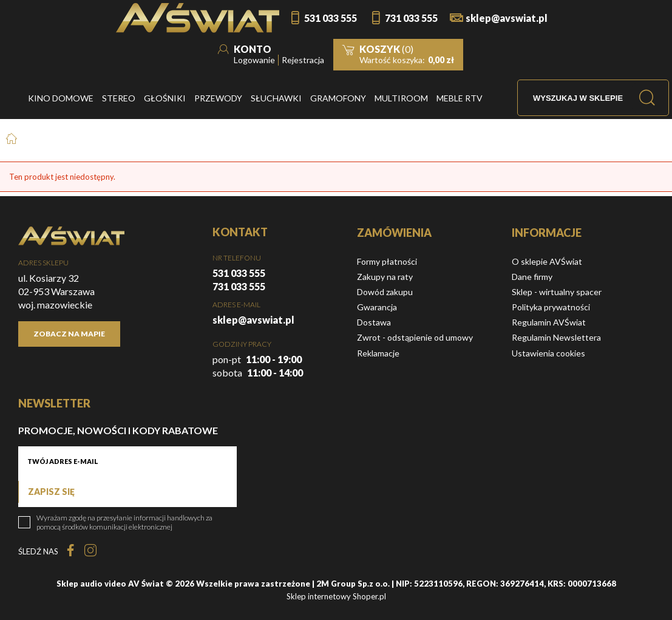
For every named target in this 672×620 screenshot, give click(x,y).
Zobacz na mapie (69, 334)
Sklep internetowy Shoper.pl (336, 596)
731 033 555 (411, 18)
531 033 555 (331, 18)
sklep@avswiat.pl (507, 18)
